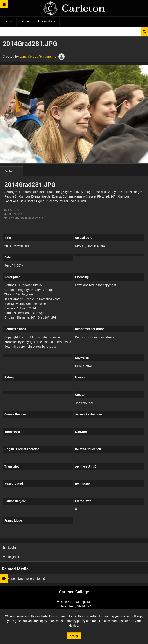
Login (9, 547)
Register (11, 557)
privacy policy (76, 621)
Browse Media (46, 21)
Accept (74, 636)
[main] (74, 311)
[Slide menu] (4, 4)
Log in (8, 21)
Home (25, 21)
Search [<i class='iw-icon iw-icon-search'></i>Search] (144, 31)
